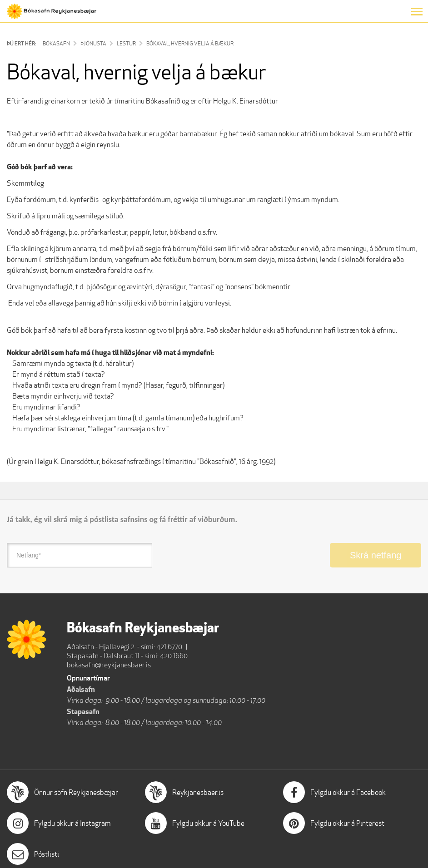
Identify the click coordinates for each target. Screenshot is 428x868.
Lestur (126, 43)
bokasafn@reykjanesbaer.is (109, 665)
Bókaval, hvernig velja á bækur (190, 43)
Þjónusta (93, 43)
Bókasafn (56, 43)
